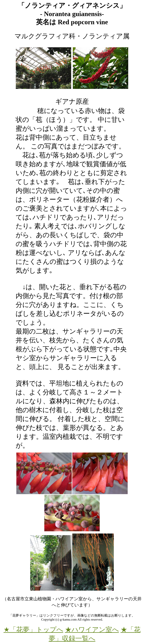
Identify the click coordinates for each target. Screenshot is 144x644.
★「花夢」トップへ (33, 630)
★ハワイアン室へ (92, 630)
